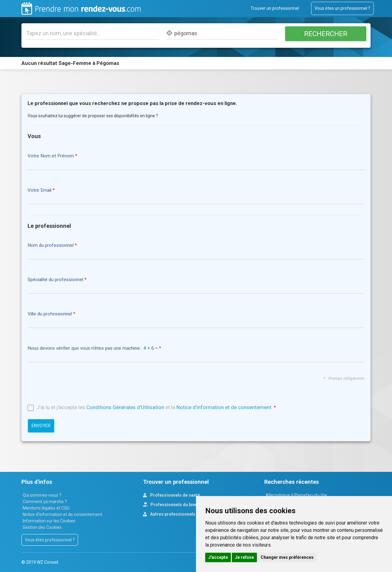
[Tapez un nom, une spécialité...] (93, 33)
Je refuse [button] (244, 557)
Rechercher (325, 34)
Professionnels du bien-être (179, 505)
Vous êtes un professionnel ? (342, 8)
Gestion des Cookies (42, 527)
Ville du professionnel (50, 314)
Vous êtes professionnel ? (50, 540)
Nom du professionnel (51, 245)
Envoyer (41, 426)
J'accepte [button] (218, 557)
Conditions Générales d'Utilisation (125, 407)
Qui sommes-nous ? (42, 495)
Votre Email (40, 190)
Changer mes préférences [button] (287, 557)
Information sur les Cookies (49, 521)
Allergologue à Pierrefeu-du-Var (296, 495)
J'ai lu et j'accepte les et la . (155, 407)
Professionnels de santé (175, 495)
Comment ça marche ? (45, 502)
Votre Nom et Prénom (51, 156)
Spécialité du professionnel (55, 280)
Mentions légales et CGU (46, 508)
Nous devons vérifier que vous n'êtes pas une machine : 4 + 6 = (93, 348)
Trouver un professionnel (275, 8)
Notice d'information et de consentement (224, 407)
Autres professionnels (172, 514)
